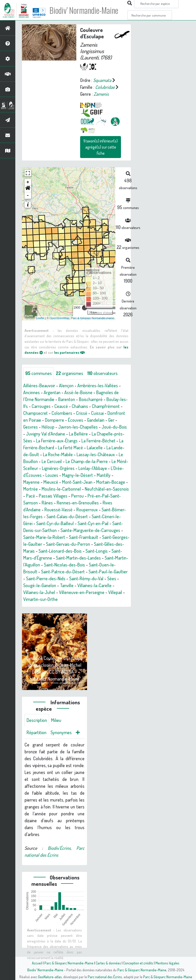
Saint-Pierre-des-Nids (46, 578)
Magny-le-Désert (77, 475)
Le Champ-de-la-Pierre (87, 461)
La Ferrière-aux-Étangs (57, 441)
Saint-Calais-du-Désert (67, 516)
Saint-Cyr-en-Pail (93, 523)
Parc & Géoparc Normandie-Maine (69, 963)
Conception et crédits (138, 963)
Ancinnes (32, 392)
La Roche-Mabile (58, 454)
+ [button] (28, 182)
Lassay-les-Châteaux (96, 454)
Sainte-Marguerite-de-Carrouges (90, 530)
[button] (28, 189)
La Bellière (78, 434)
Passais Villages (53, 496)
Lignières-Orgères (58, 468)
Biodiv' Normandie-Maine (84, 10)
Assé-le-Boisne (78, 392)
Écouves (76, 420)
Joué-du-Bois (114, 427)
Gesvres (30, 427)
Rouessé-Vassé (58, 510)
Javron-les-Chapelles (78, 427)
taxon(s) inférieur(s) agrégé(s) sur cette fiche (101, 147)
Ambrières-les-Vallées (98, 385)
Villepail (115, 592)
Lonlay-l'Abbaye (93, 468)
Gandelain (96, 420)
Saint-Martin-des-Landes (78, 558)
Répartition (36, 732)
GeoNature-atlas (50, 977)
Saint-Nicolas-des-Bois (64, 565)
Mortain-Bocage (111, 482)
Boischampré (91, 399)
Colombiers (62, 413)
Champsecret (35, 413)
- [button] (28, 196)
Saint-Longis (97, 551)
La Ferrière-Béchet (98, 441)
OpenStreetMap (59, 318)
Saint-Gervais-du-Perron (68, 544)
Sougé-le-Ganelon (40, 585)
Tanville (67, 585)
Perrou (77, 496)
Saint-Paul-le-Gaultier (108, 572)
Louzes (52, 475)
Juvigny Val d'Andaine (46, 434)
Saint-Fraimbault (84, 537)
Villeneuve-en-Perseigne (82, 592)
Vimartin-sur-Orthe (40, 599)
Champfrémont (106, 406)
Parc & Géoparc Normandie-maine (93, 318)
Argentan (52, 392)
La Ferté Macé (70, 447)
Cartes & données (108, 963)
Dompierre (54, 420)
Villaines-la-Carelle (94, 585)
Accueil (37, 963)
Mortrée (30, 489)
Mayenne (31, 482)
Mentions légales (167, 963)
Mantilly (104, 475)
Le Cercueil (52, 461)
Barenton (67, 399)
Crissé (82, 413)
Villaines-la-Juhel (39, 592)
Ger (111, 420)
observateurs (102, 373)
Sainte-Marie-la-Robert (44, 537)
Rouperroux (87, 510)
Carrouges (41, 406)
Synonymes (61, 732)
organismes (70, 373)
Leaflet (40, 318)
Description (37, 720)
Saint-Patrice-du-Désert (63, 572)
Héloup (48, 427)
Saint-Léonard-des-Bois (60, 551)
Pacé (30, 496)
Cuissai (97, 413)
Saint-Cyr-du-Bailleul (55, 523)
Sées (112, 578)
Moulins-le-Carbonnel (61, 489)
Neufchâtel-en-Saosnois (107, 489)
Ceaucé (61, 406)
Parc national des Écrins (105, 977)
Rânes (47, 503)
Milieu (56, 720)
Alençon (66, 385)
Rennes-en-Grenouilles (78, 503)
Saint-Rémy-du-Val (86, 578)
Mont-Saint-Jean (77, 482)
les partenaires (69, 352)
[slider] (84, 308)
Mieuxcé (51, 482)
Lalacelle (95, 447)
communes (39, 373)
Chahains (80, 406)
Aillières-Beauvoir (39, 385)
